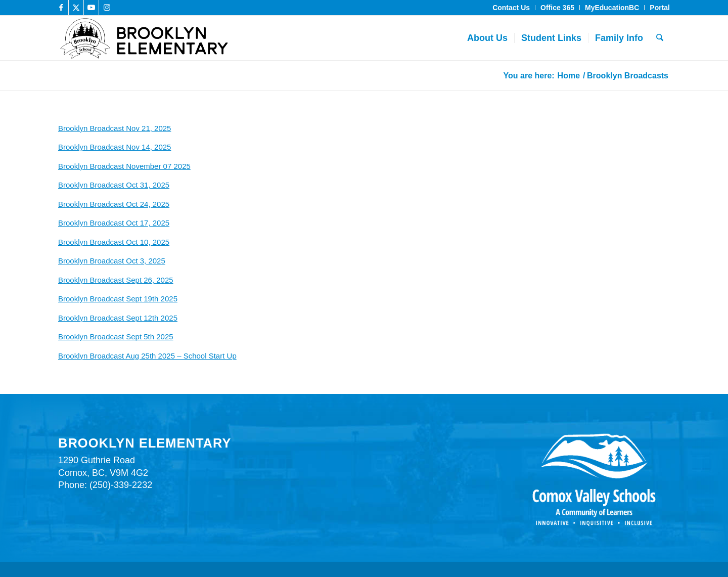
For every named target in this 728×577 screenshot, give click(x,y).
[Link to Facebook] (61, 8)
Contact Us (511, 8)
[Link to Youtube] (91, 8)
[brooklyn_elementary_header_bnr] (226, 38)
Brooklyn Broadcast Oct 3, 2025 (112, 261)
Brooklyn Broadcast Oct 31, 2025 (114, 185)
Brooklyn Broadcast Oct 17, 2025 (114, 223)
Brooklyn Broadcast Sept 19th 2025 (118, 299)
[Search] (660, 38)
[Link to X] (76, 8)
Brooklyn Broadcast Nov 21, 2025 (115, 128)
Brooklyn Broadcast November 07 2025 (124, 166)
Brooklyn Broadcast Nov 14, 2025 (115, 147)
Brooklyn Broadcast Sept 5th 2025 (116, 337)
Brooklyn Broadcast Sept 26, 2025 (116, 280)
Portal (660, 8)
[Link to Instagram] (107, 8)
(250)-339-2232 (121, 485)
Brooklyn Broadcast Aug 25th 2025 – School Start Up (147, 356)
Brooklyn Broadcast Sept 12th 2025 (118, 318)
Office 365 (557, 8)
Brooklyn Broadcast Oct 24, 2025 (114, 204)
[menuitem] (511, 8)
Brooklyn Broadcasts (103, 75)
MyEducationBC (612, 8)
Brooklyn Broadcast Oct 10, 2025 (114, 242)
